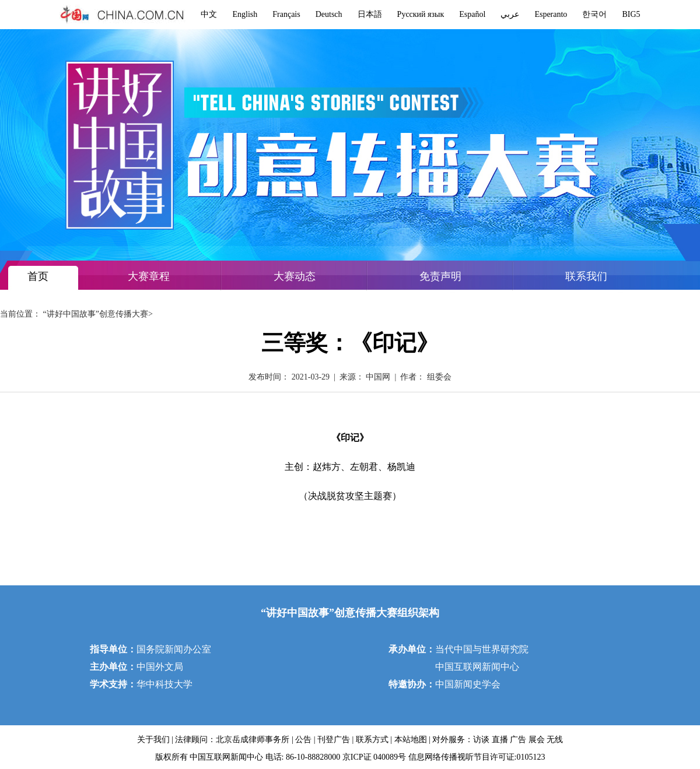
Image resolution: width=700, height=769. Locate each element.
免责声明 (440, 276)
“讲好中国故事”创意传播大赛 (96, 314)
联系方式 (372, 740)
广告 (518, 740)
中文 (209, 14)
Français (286, 14)
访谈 (481, 740)
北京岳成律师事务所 (253, 740)
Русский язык (421, 14)
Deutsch (329, 14)
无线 (555, 740)
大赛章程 (149, 276)
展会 (537, 740)
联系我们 (586, 276)
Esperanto (551, 14)
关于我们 (153, 740)
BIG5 (631, 14)
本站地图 (411, 740)
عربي (510, 14)
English (245, 14)
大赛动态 (295, 276)
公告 (303, 740)
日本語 (370, 14)
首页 (38, 276)
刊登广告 (334, 740)
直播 (500, 740)
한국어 (594, 14)
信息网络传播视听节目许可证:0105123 (477, 757)
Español (472, 14)
